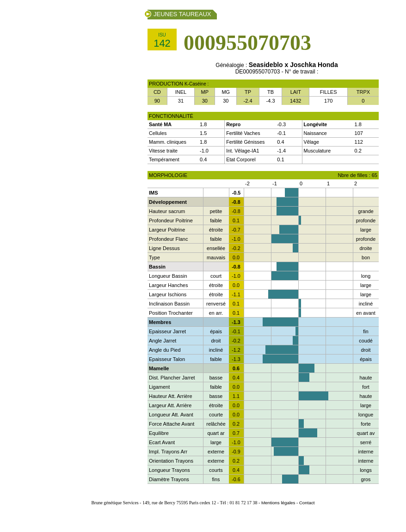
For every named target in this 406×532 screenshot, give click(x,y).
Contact (307, 503)
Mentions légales (278, 503)
